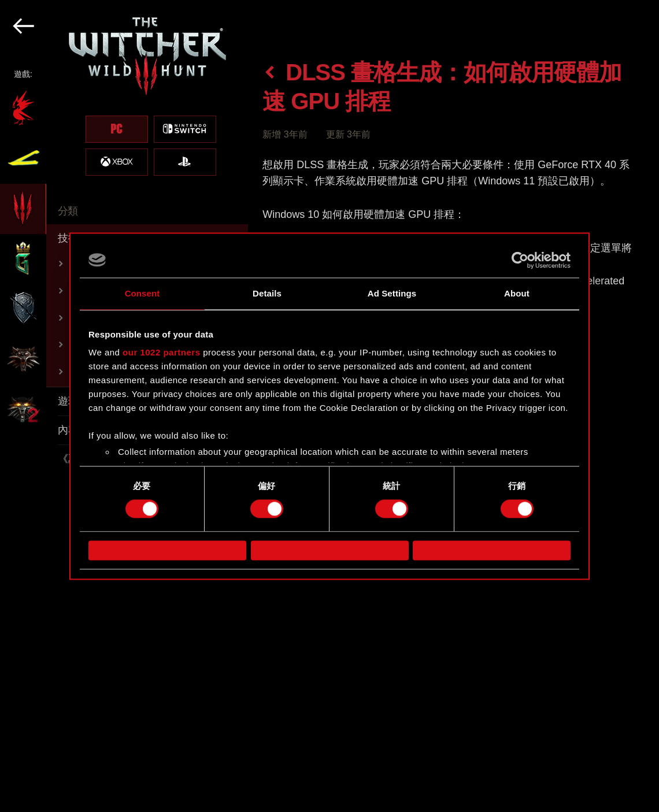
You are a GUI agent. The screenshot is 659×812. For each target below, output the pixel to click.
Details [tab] (267, 293)
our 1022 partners (161, 352)
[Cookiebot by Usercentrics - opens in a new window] (520, 260)
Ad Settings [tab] (392, 293)
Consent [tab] (142, 293)
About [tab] (517, 293)
